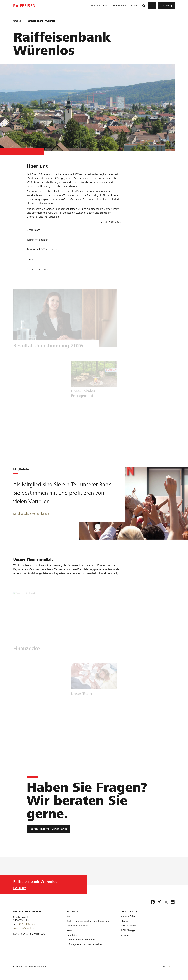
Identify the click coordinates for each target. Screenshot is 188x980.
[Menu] (152, 6)
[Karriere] (71, 916)
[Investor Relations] (130, 916)
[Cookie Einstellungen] (77, 926)
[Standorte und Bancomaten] (81, 940)
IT (174, 967)
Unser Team (33, 230)
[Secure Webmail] (129, 926)
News (30, 259)
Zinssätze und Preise (38, 269)
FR (169, 967)
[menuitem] (100, 6)
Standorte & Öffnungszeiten (43, 249)
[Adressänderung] (129, 912)
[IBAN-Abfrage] (128, 930)
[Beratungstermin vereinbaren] (49, 829)
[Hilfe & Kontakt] (75, 912)
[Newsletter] (72, 935)
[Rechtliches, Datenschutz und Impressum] (88, 921)
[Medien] (125, 921)
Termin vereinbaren (38, 240)
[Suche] (144, 6)
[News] (69, 930)
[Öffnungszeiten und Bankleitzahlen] (85, 944)
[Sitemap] (125, 935)
